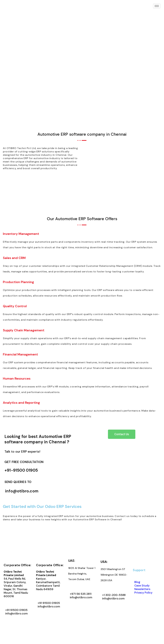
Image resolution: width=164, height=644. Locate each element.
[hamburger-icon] (157, 6)
